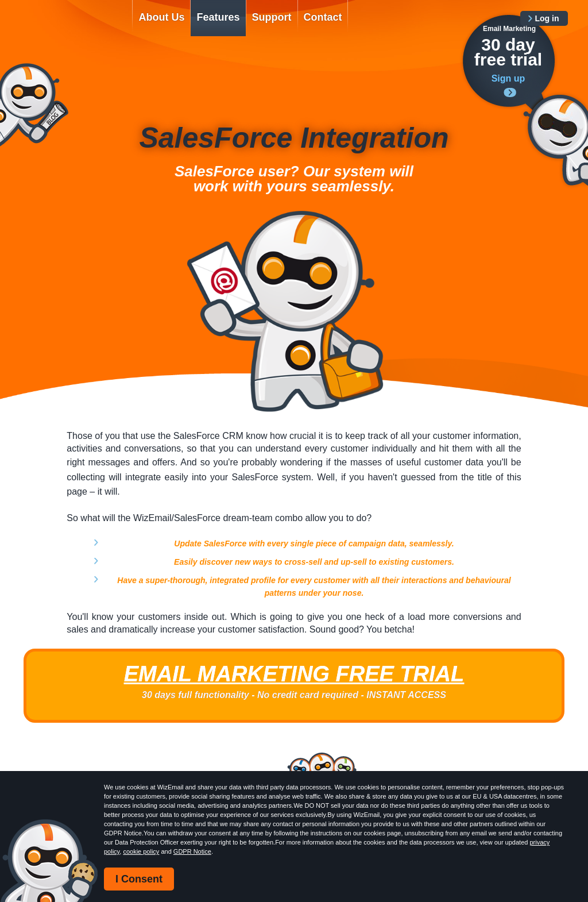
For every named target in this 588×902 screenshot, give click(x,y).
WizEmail (69, 27)
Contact (323, 17)
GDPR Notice (192, 851)
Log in (547, 18)
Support (272, 17)
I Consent (139, 879)
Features (218, 17)
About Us (161, 17)
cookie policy (141, 851)
